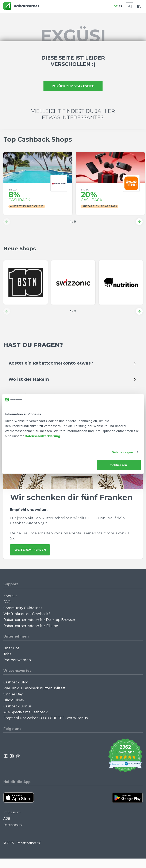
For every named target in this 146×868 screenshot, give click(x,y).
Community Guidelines (23, 608)
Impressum (12, 812)
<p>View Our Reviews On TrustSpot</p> (125, 756)
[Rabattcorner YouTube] (6, 756)
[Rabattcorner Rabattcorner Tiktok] (18, 756)
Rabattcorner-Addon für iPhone (31, 626)
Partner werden (17, 660)
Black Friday (14, 700)
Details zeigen (122, 452)
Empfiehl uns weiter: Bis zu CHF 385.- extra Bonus (45, 718)
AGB (7, 819)
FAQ (7, 602)
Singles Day (13, 694)
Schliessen (119, 465)
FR (121, 6)
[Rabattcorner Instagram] (12, 756)
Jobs (7, 654)
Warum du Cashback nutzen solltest (34, 688)
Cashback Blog (16, 682)
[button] (7, 222)
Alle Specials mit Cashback (26, 712)
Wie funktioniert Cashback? (27, 614)
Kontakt (10, 596)
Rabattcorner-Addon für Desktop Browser (39, 620)
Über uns (11, 648)
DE (116, 6)
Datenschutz (13, 825)
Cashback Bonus (17, 706)
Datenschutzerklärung (43, 436)
